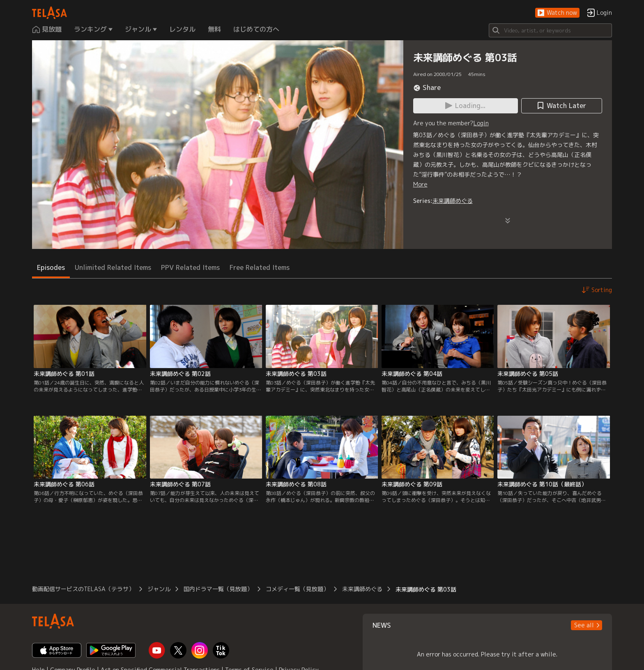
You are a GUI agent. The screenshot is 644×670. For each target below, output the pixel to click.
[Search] (550, 30)
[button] (557, 13)
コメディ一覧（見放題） (297, 589)
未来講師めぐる (453, 201)
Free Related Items (260, 267)
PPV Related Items (190, 267)
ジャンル (159, 589)
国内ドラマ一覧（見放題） (218, 589)
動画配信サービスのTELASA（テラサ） (83, 589)
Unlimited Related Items (113, 267)
